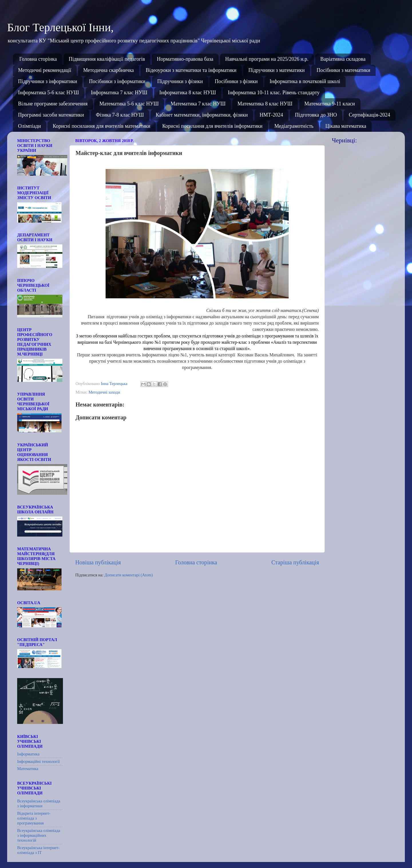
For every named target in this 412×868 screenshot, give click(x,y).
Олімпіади (29, 126)
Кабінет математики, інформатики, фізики (202, 115)
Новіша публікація (98, 562)
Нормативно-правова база (185, 59)
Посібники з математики (343, 70)
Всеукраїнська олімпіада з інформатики (39, 803)
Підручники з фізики (180, 81)
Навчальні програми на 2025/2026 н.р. (267, 59)
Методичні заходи (104, 392)
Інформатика (28, 754)
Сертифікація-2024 (370, 115)
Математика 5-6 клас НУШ (129, 104)
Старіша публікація (295, 562)
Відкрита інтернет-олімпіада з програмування (34, 818)
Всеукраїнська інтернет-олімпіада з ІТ (38, 850)
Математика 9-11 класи (330, 104)
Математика (28, 769)
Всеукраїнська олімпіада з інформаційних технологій (39, 835)
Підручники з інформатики (47, 81)
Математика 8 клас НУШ (265, 104)
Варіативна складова (343, 59)
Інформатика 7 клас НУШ (119, 93)
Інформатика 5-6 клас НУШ (48, 93)
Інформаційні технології (38, 761)
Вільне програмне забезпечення (53, 104)
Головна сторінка (38, 59)
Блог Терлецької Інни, (60, 27)
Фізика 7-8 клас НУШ (120, 115)
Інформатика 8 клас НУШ (188, 93)
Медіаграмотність (294, 126)
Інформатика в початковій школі (305, 81)
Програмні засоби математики (51, 115)
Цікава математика (346, 126)
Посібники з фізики (236, 81)
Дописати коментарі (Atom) (129, 575)
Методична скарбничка (109, 70)
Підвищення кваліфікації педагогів (107, 59)
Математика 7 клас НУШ (198, 104)
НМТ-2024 (271, 115)
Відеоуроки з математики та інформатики (191, 70)
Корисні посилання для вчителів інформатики (212, 126)
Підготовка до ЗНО (316, 115)
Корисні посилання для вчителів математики (101, 126)
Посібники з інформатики (117, 81)
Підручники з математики (277, 70)
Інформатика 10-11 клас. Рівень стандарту (274, 93)
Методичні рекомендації (45, 70)
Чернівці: (344, 140)
